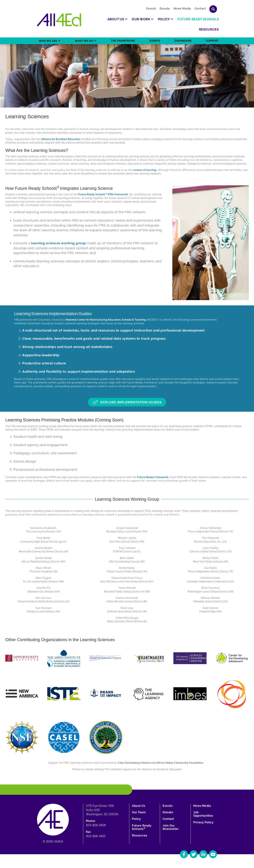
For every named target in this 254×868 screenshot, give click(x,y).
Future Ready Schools (142, 827)
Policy (136, 819)
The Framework (123, 41)
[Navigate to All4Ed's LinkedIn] (203, 854)
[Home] (59, 20)
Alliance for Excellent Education (61, 139)
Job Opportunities (203, 814)
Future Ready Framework (153, 477)
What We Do (84, 41)
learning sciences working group (58, 243)
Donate (165, 9)
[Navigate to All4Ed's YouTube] (213, 854)
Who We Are (48, 41)
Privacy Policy (203, 822)
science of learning (145, 170)
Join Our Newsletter (171, 827)
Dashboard (183, 41)
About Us (139, 806)
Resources (140, 835)
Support (212, 41)
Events (151, 9)
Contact (200, 9)
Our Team (139, 812)
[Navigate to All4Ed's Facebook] (184, 854)
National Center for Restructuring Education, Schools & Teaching (106, 320)
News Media (182, 9)
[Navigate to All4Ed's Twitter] (194, 854)
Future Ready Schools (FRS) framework (103, 194)
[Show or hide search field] (213, 9)
